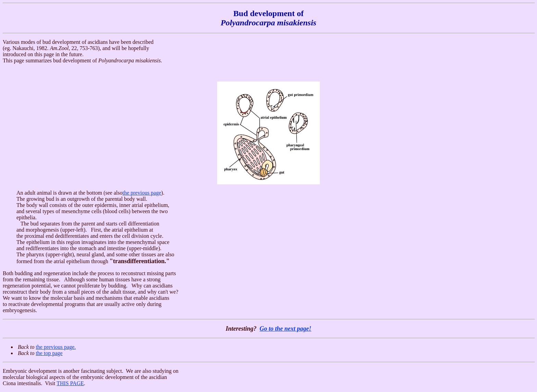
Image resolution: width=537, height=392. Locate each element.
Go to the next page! (285, 329)
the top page (49, 353)
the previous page (142, 193)
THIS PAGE (70, 383)
